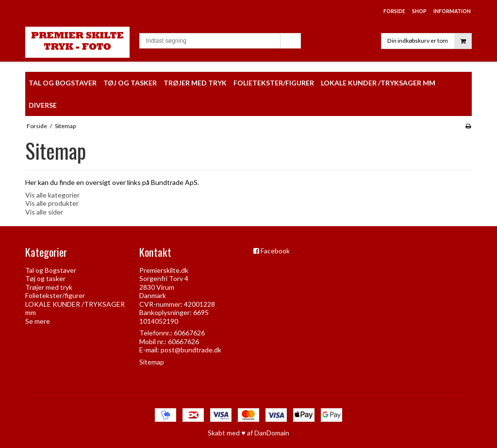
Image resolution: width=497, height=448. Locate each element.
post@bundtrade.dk (191, 350)
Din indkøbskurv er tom (429, 41)
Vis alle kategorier (52, 195)
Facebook (275, 251)
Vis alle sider (44, 212)
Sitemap (152, 362)
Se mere (38, 321)
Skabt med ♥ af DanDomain (248, 433)
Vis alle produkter (52, 203)
